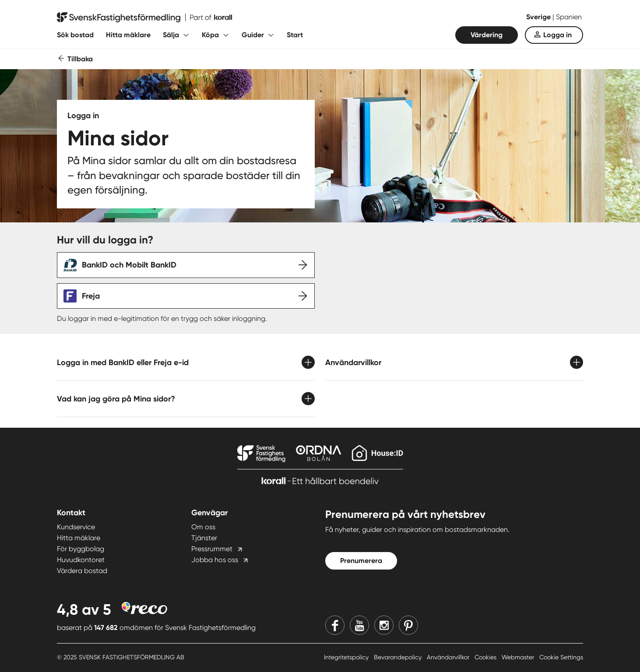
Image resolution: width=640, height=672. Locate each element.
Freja (91, 296)
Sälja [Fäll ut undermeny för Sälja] (171, 35)
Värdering (487, 35)
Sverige (539, 17)
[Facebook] (335, 625)
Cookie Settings (561, 657)
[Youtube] (359, 625)
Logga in (557, 35)
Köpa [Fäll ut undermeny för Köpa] (210, 35)
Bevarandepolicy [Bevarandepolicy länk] (399, 657)
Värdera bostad (82, 571)
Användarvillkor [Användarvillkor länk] (449, 657)
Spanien (569, 17)
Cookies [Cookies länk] (486, 657)
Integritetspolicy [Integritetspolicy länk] (347, 657)
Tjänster (204, 538)
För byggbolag (81, 549)
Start (295, 35)
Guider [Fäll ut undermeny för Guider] (253, 35)
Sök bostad (75, 35)
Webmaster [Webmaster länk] (519, 657)
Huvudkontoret (81, 560)
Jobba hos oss (215, 560)
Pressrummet (212, 549)
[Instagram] (384, 625)
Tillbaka (80, 59)
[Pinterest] (408, 625)
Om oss (203, 527)
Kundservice (76, 527)
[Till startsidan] (144, 18)
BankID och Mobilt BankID (129, 265)
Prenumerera (361, 561)
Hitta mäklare (128, 35)
